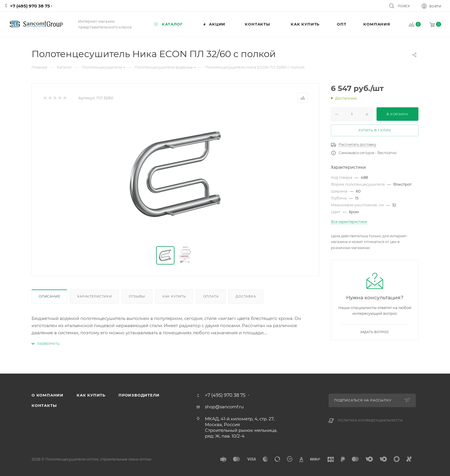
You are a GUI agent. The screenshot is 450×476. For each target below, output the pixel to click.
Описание (49, 296)
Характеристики (94, 296)
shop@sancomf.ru (224, 407)
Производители (139, 395)
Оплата (211, 296)
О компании (47, 395)
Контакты (44, 405)
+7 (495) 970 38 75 (30, 6)
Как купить (174, 296)
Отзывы (137, 296)
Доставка (246, 296)
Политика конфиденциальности (370, 420)
